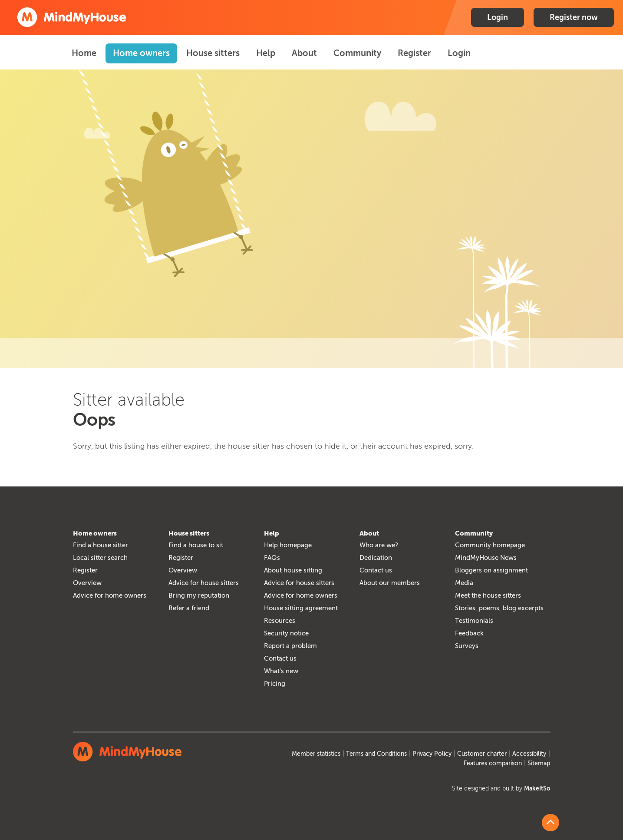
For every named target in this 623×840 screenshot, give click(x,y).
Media (464, 583)
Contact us (280, 658)
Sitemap (539, 763)
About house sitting (293, 570)
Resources (280, 621)
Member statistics (316, 754)
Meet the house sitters (488, 595)
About (304, 53)
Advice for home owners (110, 595)
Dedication (376, 558)
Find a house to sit (196, 545)
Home (84, 53)
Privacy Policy (432, 754)
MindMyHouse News (486, 558)
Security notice (286, 633)
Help (266, 53)
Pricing (275, 684)
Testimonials (474, 621)
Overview (87, 583)
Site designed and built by (501, 789)
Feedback (469, 633)
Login (498, 17)
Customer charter (482, 754)
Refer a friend (189, 608)
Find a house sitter (101, 545)
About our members (390, 583)
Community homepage (490, 545)
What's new (281, 671)
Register (414, 53)
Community (357, 53)
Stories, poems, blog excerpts (499, 608)
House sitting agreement (301, 608)
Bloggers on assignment (491, 570)
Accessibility (529, 754)
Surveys (467, 646)
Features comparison (493, 763)
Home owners (141, 53)
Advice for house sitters (204, 583)
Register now (574, 17)
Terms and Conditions (376, 754)
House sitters (213, 53)
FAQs (272, 558)
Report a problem (290, 646)
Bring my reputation (199, 595)
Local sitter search (100, 558)
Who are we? (379, 545)
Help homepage (288, 545)
